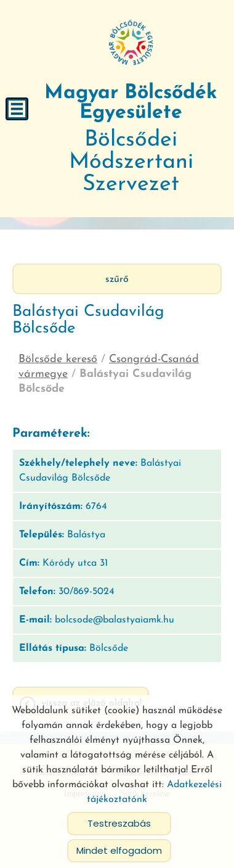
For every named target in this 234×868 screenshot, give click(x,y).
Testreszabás (119, 822)
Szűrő (117, 278)
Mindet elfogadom (119, 849)
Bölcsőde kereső (58, 358)
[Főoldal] (131, 42)
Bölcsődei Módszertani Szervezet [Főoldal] (131, 138)
